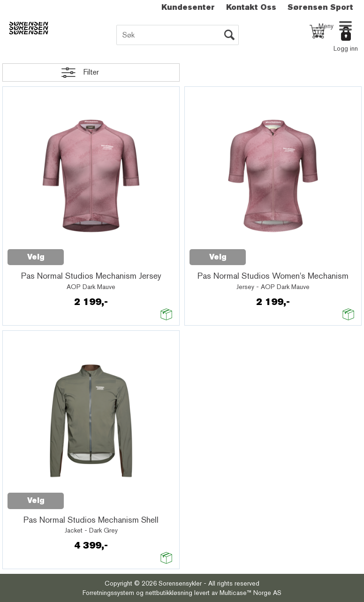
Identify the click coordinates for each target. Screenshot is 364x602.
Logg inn (346, 48)
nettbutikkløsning (169, 593)
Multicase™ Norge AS (250, 593)
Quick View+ (88, 252)
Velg (36, 257)
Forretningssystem (108, 593)
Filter (91, 72)
